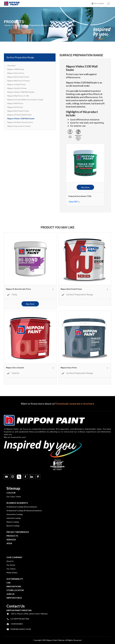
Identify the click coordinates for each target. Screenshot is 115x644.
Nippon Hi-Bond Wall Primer (20, 115)
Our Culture (11, 569)
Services (11, 539)
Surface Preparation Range (34, 25)
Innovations (14, 586)
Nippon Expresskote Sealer (19, 126)
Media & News (12, 573)
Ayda (9, 543)
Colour (11, 493)
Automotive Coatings (15, 514)
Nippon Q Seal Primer (17, 84)
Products (12, 536)
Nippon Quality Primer (17, 88)
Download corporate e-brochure (75, 404)
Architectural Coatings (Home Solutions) (22, 507)
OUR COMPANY (14, 557)
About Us (10, 561)
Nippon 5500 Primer (16, 69)
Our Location (98, 3)
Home (8, 25)
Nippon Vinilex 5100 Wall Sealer (21, 118)
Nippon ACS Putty (15, 107)
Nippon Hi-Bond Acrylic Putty (20, 122)
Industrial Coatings (14, 518)
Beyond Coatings (13, 526)
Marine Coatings (13, 522)
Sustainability (15, 579)
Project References (18, 532)
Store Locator (15, 590)
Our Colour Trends (14, 497)
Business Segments (17, 503)
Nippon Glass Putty (16, 73)
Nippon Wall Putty (15, 103)
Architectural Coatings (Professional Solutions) (24, 511)
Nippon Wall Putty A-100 (18, 96)
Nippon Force (14, 598)
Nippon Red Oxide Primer (18, 77)
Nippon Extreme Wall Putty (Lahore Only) (25, 100)
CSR (8, 583)
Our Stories (11, 565)
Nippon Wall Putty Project (19, 81)
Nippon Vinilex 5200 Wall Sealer (21, 92)
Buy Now (85, 187)
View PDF (73, 202)
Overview (11, 65)
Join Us (10, 594)
